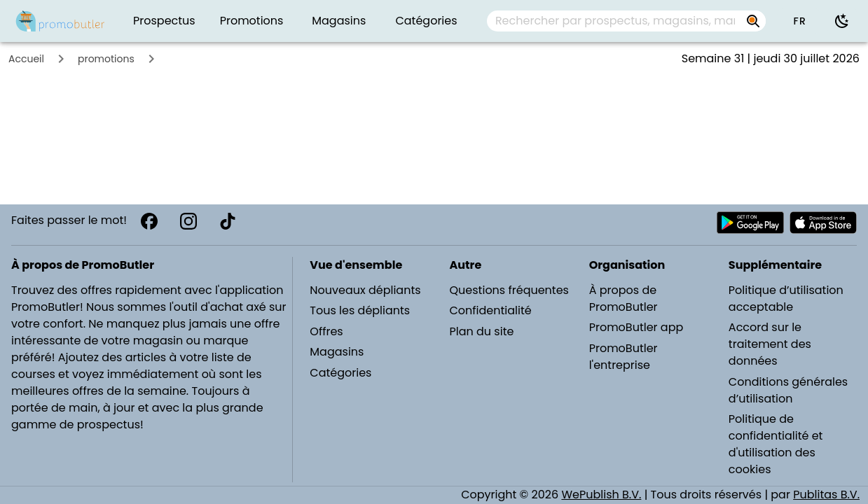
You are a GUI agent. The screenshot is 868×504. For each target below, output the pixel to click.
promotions (106, 59)
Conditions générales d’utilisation (788, 390)
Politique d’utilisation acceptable (786, 299)
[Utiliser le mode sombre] (842, 21)
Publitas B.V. (826, 495)
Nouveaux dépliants (365, 290)
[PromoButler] (60, 21)
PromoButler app (636, 327)
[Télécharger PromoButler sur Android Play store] (750, 223)
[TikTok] (228, 221)
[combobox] (626, 21)
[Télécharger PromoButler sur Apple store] (823, 223)
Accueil (26, 59)
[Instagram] (188, 221)
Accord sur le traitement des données (770, 344)
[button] (799, 21)
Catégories (340, 373)
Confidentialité (491, 310)
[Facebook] (149, 221)
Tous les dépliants (360, 310)
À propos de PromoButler (624, 299)
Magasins (337, 352)
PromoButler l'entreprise (624, 357)
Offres (326, 331)
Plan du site (482, 331)
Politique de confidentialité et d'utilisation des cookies (776, 444)
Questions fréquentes (509, 290)
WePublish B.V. (601, 495)
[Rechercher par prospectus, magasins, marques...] (615, 21)
